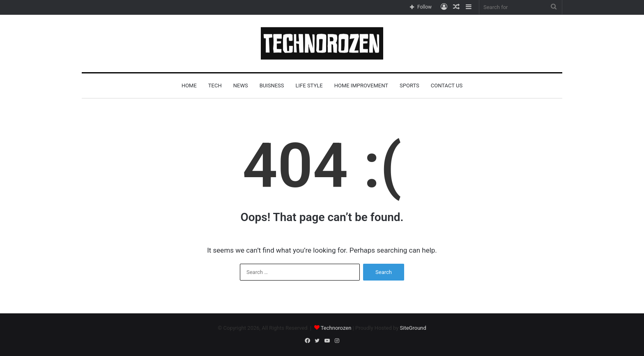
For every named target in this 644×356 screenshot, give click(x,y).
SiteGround (413, 328)
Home (189, 86)
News (241, 86)
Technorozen (336, 328)
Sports (409, 86)
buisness (272, 86)
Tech (215, 86)
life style (309, 86)
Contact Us (447, 86)
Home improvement (361, 86)
